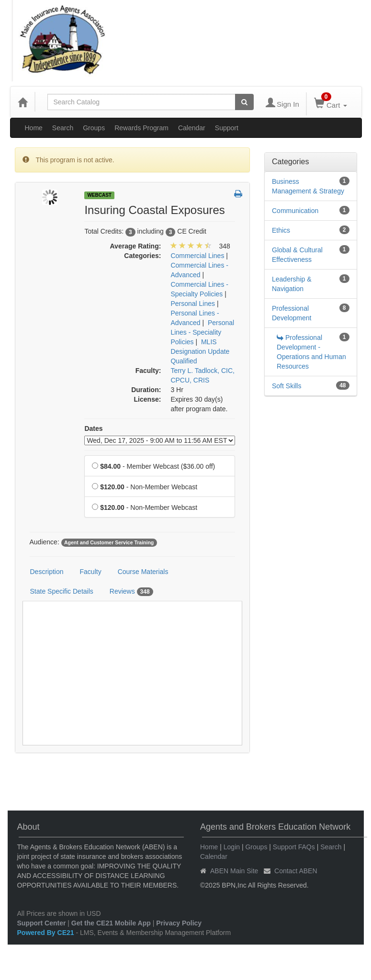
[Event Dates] (160, 440)
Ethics (281, 230)
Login (232, 847)
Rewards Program (141, 128)
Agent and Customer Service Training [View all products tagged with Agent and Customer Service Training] (109, 542)
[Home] (22, 102)
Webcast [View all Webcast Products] (99, 195)
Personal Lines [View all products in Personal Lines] (193, 304)
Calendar (192, 128)
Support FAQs (294, 847)
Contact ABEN (296, 871)
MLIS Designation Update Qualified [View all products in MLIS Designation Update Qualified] (200, 351)
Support (227, 128)
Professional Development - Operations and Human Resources (311, 352)
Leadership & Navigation (292, 284)
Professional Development (292, 313)
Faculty (91, 572)
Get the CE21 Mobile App (111, 923)
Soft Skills (287, 386)
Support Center (42, 923)
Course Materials (143, 572)
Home (34, 128)
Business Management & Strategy (308, 186)
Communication (295, 211)
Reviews (131, 592)
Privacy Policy (179, 923)
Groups (94, 128)
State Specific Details (62, 591)
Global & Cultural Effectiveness (297, 255)
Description (47, 572)
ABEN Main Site (234, 871)
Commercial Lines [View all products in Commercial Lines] (197, 256)
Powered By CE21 (47, 933)
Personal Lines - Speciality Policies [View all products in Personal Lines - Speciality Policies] (202, 332)
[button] (238, 194)
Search (63, 128)
